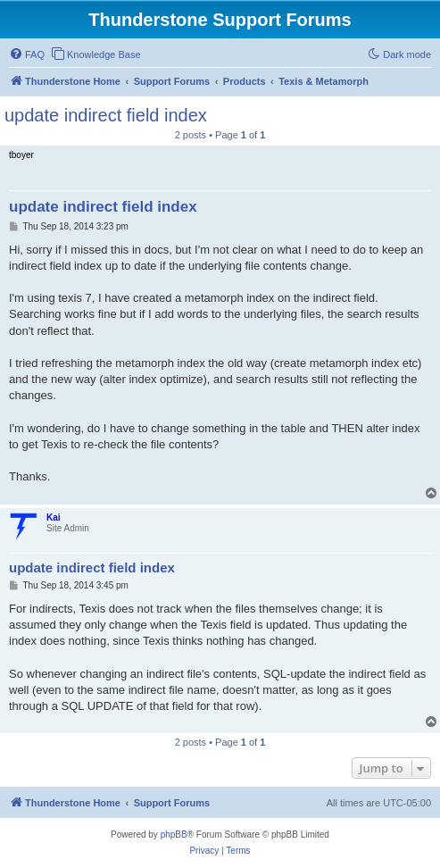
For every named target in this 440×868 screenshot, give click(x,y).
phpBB (174, 835)
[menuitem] (27, 54)
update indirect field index (106, 115)
